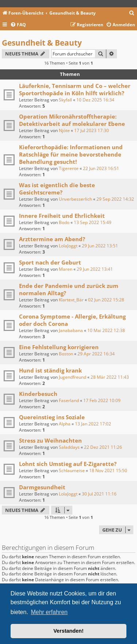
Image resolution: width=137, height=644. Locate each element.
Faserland (69, 400)
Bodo (64, 222)
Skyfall (65, 100)
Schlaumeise (72, 471)
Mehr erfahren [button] (49, 612)
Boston (66, 354)
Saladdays (69, 447)
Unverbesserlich (75, 199)
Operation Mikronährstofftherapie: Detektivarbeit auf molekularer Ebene (72, 120)
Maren (66, 269)
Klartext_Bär (71, 300)
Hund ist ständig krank (50, 370)
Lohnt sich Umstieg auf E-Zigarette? (68, 464)
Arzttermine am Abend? (52, 239)
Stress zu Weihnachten (50, 440)
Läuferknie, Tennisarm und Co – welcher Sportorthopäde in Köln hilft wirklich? (75, 89)
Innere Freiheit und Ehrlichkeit (62, 216)
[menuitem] (132, 13)
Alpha (65, 424)
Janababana (71, 330)
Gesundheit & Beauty (42, 43)
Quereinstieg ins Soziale (52, 417)
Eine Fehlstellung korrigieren (59, 347)
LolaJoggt (68, 246)
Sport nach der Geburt (50, 262)
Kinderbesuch (38, 394)
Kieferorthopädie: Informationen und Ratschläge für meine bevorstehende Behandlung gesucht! (71, 154)
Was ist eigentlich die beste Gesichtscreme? (57, 189)
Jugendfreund (73, 377)
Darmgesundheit (42, 487)
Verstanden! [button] (68, 631)
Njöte (64, 130)
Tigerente (69, 168)
